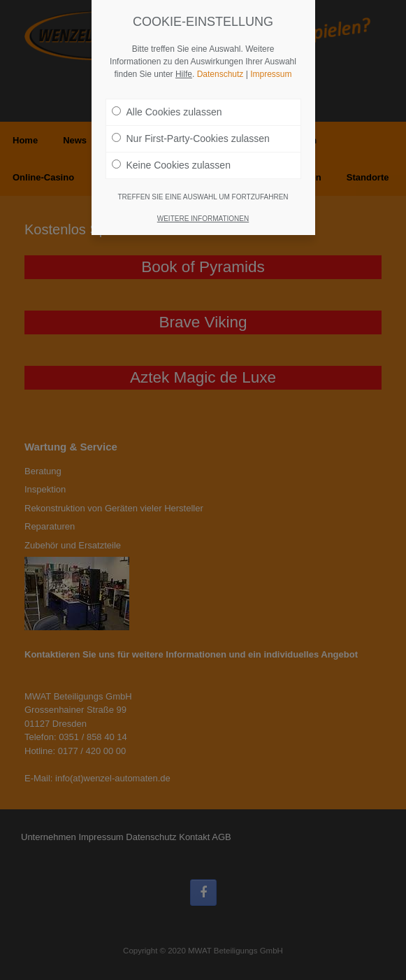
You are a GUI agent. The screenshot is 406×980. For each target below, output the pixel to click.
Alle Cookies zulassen (167, 101)
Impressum (271, 64)
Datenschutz (220, 64)
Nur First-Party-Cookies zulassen (191, 128)
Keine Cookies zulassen (171, 155)
